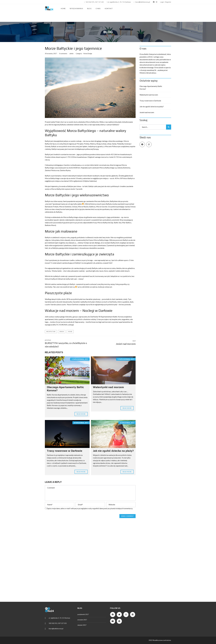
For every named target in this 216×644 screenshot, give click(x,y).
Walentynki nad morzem (108, 387)
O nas (98, 8)
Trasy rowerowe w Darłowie (65, 451)
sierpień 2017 (82, 625)
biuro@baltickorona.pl (142, 2)
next (115, 342)
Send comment (127, 516)
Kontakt (109, 8)
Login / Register (166, 2)
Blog (89, 8)
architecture (51, 331)
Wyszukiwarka (76, 8)
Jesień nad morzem (147, 112)
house (70, 331)
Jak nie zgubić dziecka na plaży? (113, 451)
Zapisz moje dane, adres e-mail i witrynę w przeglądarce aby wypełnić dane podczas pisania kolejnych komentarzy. (90, 508)
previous (66, 344)
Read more (81, 414)
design (62, 331)
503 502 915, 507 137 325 (94, 2)
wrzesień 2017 (82, 620)
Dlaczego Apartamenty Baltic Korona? (151, 88)
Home (63, 8)
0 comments (63, 54)
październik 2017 (83, 614)
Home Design (88, 54)
